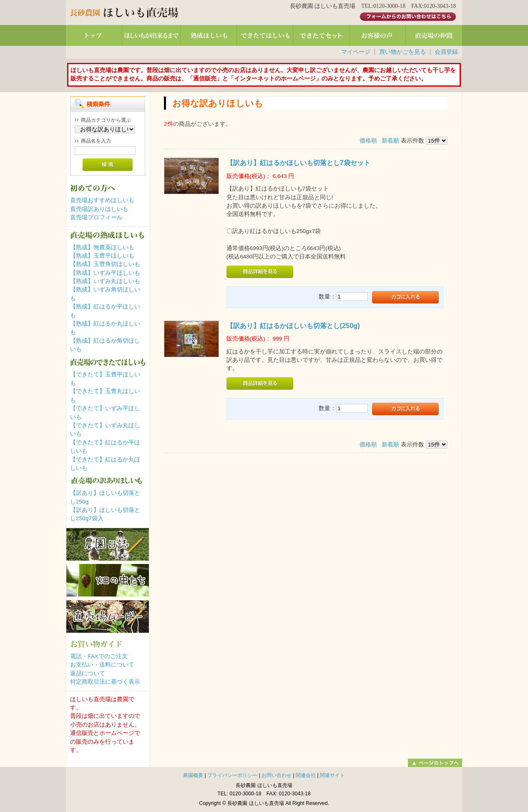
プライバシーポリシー (232, 775)
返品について (88, 673)
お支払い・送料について (102, 665)
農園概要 (193, 775)
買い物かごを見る (402, 52)
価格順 (368, 141)
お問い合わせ (277, 775)
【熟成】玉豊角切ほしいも (105, 264)
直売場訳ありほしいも (99, 209)
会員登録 (446, 52)
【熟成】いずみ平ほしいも (105, 273)
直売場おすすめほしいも (102, 200)
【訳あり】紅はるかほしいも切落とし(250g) (293, 326)
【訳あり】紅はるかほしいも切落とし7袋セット (298, 163)
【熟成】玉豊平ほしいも (102, 256)
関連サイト (332, 775)
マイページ (356, 52)
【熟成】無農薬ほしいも (102, 247)
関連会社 (306, 775)
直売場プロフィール (96, 217)
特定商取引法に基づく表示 (105, 682)
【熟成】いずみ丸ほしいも (105, 281)
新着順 (390, 141)
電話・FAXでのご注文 (99, 656)
